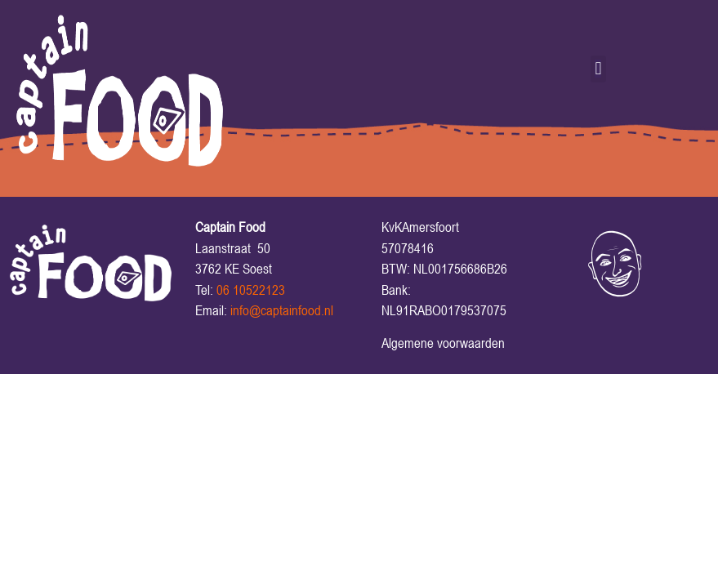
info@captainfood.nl (282, 310)
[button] (598, 69)
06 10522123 (251, 290)
